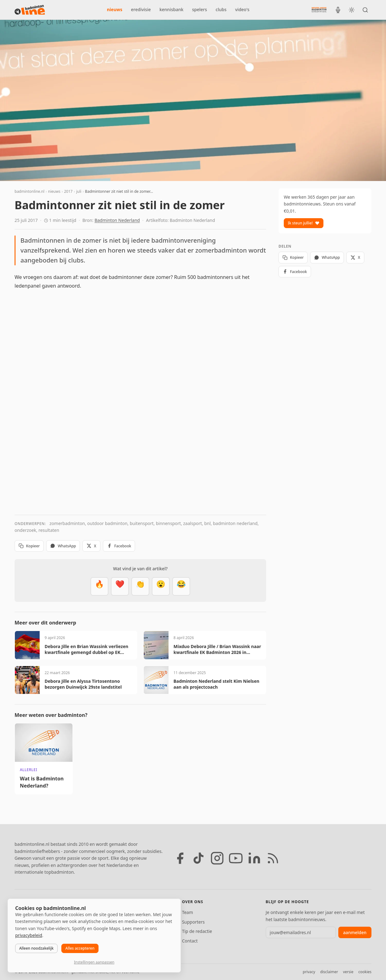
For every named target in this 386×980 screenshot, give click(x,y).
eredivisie (141, 9)
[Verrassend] (161, 586)
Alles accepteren (80, 948)
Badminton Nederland (117, 220)
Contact (190, 941)
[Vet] (99, 586)
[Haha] (181, 586)
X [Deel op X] (91, 546)
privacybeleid (29, 935)
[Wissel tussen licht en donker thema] (352, 10)
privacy (309, 972)
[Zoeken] (365, 10)
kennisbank (171, 9)
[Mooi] (120, 586)
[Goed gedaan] (140, 586)
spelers (200, 9)
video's (242, 9)
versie (348, 972)
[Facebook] (180, 858)
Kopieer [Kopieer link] (29, 546)
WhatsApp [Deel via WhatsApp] (63, 546)
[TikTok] (199, 858)
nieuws (115, 9)
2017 (68, 191)
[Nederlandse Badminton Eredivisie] (319, 10)
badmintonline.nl (29, 191)
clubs (221, 9)
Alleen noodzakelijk (36, 948)
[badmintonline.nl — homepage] (30, 10)
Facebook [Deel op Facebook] (119, 546)
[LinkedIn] (254, 858)
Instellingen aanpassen (94, 962)
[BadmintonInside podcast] (338, 10)
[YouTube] (236, 858)
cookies (365, 972)
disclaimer (329, 972)
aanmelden (355, 932)
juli (79, 191)
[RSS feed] (273, 858)
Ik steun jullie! (304, 223)
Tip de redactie (197, 931)
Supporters (193, 922)
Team (187, 912)
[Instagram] (217, 858)
